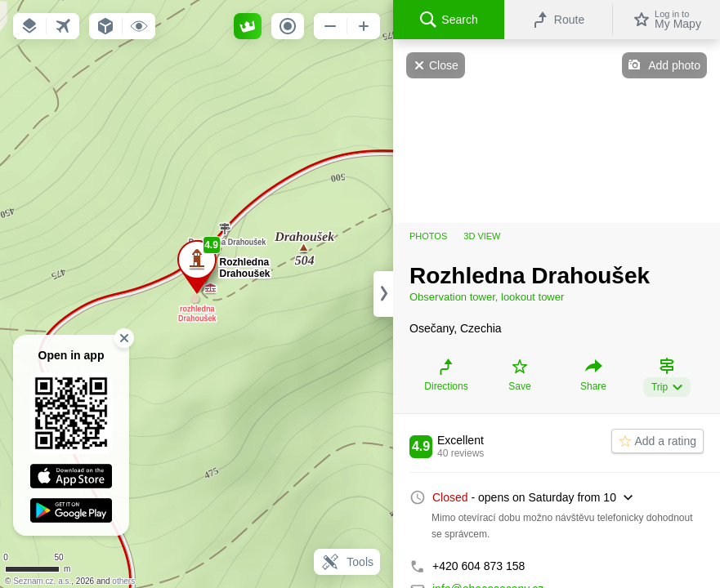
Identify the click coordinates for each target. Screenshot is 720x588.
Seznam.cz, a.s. (42, 581)
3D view (482, 236)
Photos (428, 236)
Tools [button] (347, 562)
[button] (29, 26)
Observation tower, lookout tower (487, 297)
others (123, 581)
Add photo (674, 65)
